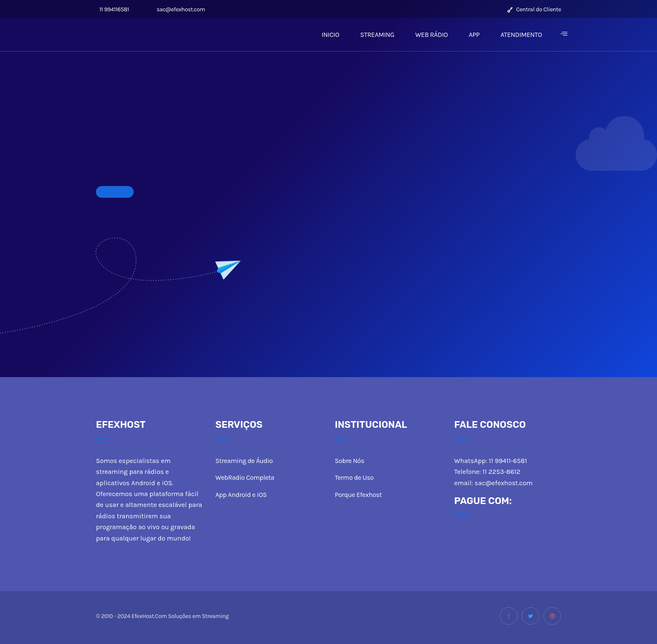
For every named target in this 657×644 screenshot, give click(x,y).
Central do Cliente (534, 9)
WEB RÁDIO (432, 35)
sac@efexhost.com (179, 9)
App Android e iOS (241, 495)
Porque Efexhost (358, 495)
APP (474, 35)
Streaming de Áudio (244, 461)
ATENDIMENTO (521, 35)
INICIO (330, 35)
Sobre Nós (349, 461)
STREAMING (377, 35)
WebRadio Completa (245, 477)
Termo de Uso (354, 477)
